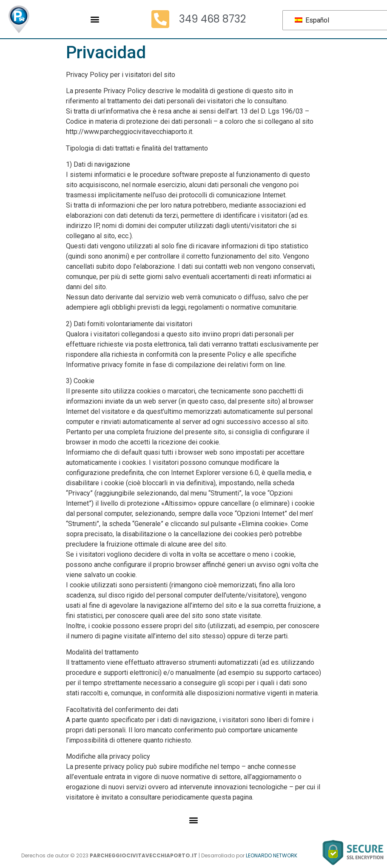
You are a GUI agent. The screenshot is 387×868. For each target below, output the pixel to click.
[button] (95, 19)
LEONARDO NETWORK (272, 855)
